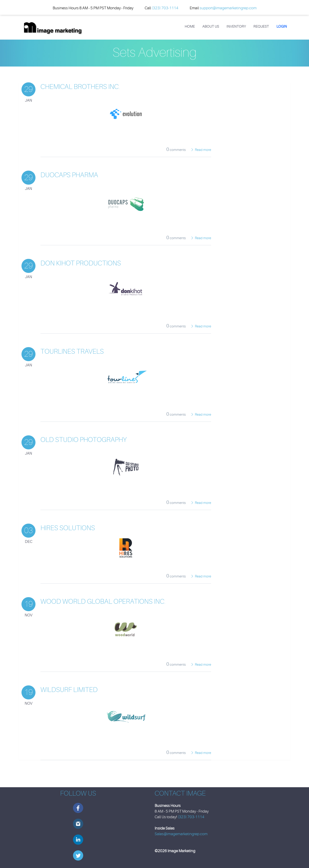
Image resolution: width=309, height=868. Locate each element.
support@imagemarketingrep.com (228, 8)
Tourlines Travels (72, 351)
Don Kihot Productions (81, 263)
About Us (211, 26)
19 (28, 604)
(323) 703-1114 (165, 8)
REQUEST (261, 26)
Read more (203, 150)
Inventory (236, 26)
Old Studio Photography (84, 440)
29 (28, 89)
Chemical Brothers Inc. (80, 87)
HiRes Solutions (68, 528)
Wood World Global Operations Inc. (103, 601)
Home (190, 26)
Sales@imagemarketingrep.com (181, 834)
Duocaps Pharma (69, 175)
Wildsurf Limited (69, 690)
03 (28, 531)
